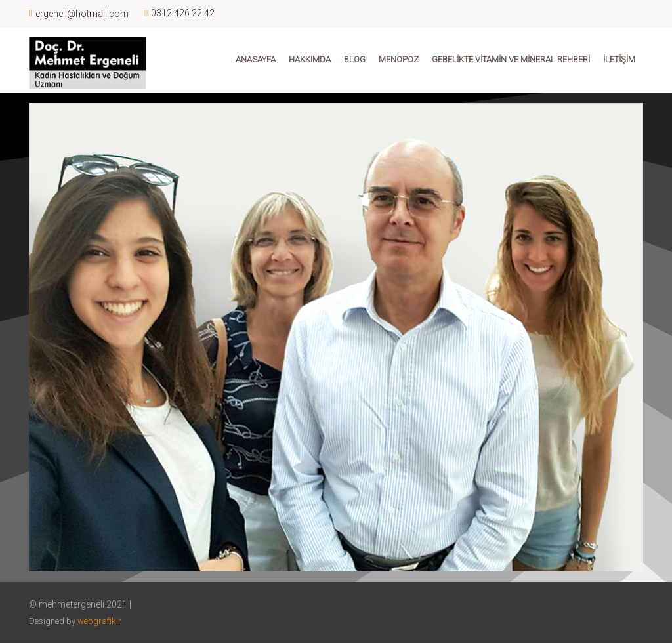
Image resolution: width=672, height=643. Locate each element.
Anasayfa (256, 59)
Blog (355, 59)
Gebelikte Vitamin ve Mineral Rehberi (511, 59)
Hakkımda (310, 59)
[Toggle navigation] (58, 102)
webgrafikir (99, 621)
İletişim (619, 59)
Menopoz (399, 59)
